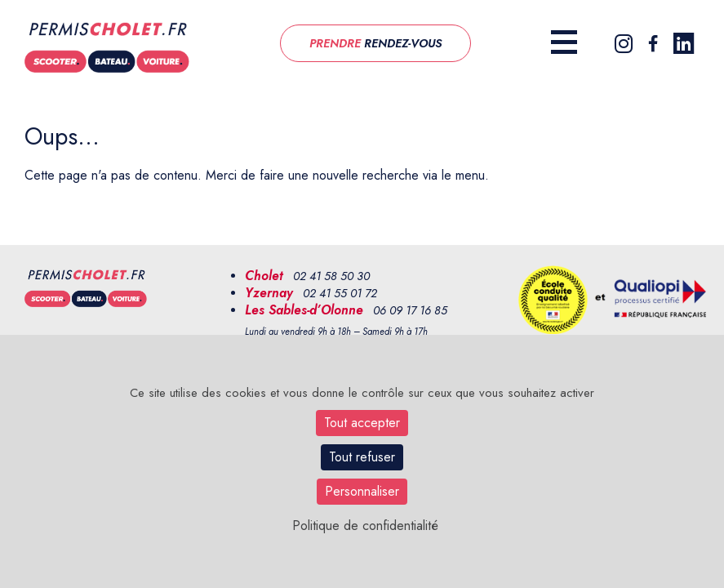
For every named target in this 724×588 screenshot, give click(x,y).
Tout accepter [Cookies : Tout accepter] (362, 423)
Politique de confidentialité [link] (365, 526)
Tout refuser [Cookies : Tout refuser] (362, 457)
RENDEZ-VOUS (375, 43)
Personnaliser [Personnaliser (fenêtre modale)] (362, 491)
